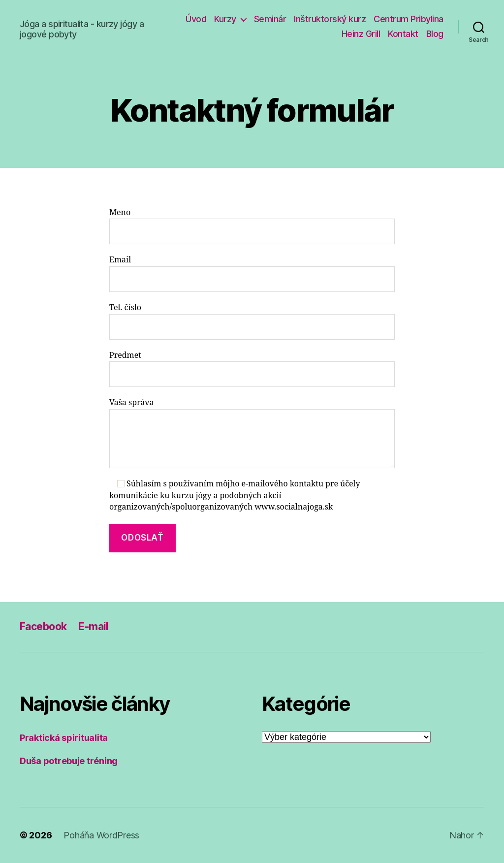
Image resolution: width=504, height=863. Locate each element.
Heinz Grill (361, 34)
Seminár (270, 19)
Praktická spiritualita (64, 738)
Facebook (43, 626)
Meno (252, 226)
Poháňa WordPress (101, 835)
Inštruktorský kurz (330, 19)
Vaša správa (252, 433)
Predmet (252, 369)
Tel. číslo (252, 321)
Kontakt (403, 34)
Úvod (196, 19)
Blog (435, 34)
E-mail (94, 626)
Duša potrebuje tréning (69, 761)
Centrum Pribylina (409, 19)
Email (252, 273)
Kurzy (225, 19)
